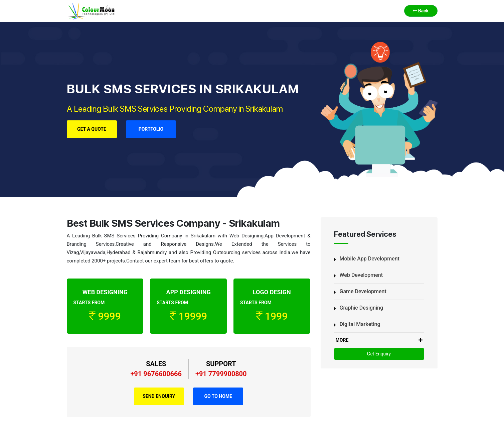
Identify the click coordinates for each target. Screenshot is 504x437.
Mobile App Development (370, 259)
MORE (379, 340)
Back (421, 11)
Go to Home (218, 396)
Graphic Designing (362, 308)
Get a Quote (92, 129)
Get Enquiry (379, 354)
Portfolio (151, 129)
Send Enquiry (159, 396)
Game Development (363, 291)
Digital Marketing (360, 324)
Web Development (361, 275)
